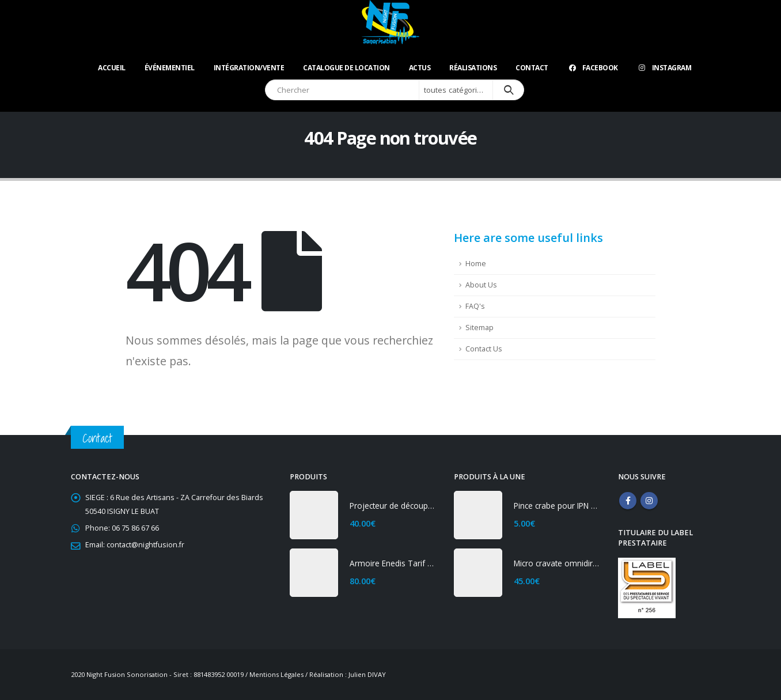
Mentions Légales (276, 674)
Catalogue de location (346, 68)
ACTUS (420, 68)
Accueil (112, 68)
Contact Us (484, 349)
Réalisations (473, 68)
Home (476, 264)
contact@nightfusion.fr (145, 545)
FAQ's (475, 306)
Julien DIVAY (367, 674)
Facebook (593, 68)
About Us (481, 285)
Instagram (664, 68)
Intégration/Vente (249, 68)
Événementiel (170, 68)
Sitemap (479, 328)
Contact (532, 68)
